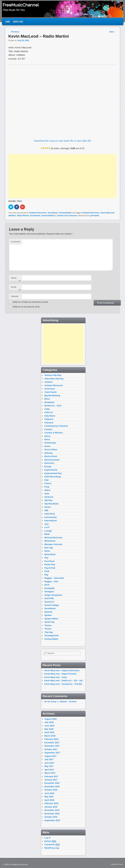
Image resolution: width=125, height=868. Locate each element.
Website (15, 296)
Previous (14, 32)
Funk (47, 487)
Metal (47, 534)
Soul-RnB (49, 598)
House (48, 507)
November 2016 (52, 787)
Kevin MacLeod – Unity (56, 677)
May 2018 (49, 729)
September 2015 (52, 820)
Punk (47, 571)
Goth (47, 494)
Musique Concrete (53, 544)
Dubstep (48, 453)
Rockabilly (50, 588)
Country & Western (54, 433)
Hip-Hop (48, 500)
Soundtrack (53, 213)
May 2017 (49, 766)
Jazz (47, 524)
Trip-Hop (49, 632)
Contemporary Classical (56, 426)
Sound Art (49, 602)
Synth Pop (49, 622)
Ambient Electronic (38, 213)
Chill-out (49, 412)
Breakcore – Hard (53, 406)
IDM (46, 510)
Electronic (49, 463)
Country (48, 429)
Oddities (12, 216)
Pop (46, 558)
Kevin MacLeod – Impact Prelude (60, 674)
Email (16, 288)
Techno (48, 625)
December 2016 (52, 783)
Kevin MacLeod (107, 213)
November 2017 (52, 746)
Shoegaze (49, 592)
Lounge (48, 531)
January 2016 (51, 807)
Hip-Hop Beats (51, 504)
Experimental (51, 470)
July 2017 (49, 759)
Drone (47, 446)
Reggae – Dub (51, 581)
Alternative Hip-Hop (54, 379)
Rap (46, 575)
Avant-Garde (51, 392)
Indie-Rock (50, 514)
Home (8, 22)
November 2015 (52, 814)
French (48, 483)
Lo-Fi (47, 527)
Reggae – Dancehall (54, 578)
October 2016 (51, 790)
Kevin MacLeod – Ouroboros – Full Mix (63, 684)
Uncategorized (51, 635)
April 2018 (49, 732)
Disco (47, 439)
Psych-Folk (50, 568)
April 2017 (49, 770)
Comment (15, 242)
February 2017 (51, 776)
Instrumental (51, 517)
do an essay (50, 701)
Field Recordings (53, 477)
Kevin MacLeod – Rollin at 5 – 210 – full (63, 681)
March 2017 (50, 773)
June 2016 (49, 793)
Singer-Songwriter (53, 595)
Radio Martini (23, 216)
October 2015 (51, 817)
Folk (47, 480)
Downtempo (50, 443)
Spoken (48, 615)
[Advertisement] (62, 176)
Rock (47, 585)
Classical (49, 423)
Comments (52, 845)
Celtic (47, 409)
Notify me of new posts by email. (26, 307)
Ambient (48, 382)
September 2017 (52, 753)
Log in (47, 838)
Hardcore (49, 497)
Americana (50, 389)
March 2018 (50, 736)
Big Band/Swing (52, 395)
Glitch (47, 490)
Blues (47, 399)
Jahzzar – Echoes (68, 701)
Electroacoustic (52, 460)
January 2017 (51, 780)
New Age (49, 548)
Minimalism (50, 541)
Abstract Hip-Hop (53, 375)
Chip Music (50, 416)
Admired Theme (117, 864)
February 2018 (51, 739)
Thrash (48, 629)
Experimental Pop (53, 473)
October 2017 (51, 749)
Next (113, 32)
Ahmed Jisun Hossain (67, 216)
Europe (48, 467)
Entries (50, 841)
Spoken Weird (51, 619)
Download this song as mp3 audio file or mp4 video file (63, 141)
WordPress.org (52, 848)
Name (16, 279)
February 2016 (51, 803)
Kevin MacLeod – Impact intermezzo (62, 670)
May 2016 (49, 797)
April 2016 (49, 800)
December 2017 (52, 743)
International (51, 521)
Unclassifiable (65, 213)
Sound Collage (52, 605)
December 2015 (52, 810)
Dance (47, 436)
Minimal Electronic (53, 538)
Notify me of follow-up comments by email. (30, 302)
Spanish (48, 612)
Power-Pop (50, 564)
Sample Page (18, 22)
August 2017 (50, 756)
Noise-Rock (50, 554)
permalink (95, 216)
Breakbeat (49, 402)
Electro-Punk (51, 456)
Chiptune (49, 419)
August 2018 (50, 719)
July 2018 (49, 722)
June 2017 (49, 763)
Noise (47, 551)
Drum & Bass (51, 450)
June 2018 (49, 726)
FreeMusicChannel (21, 5)
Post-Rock (49, 561)
